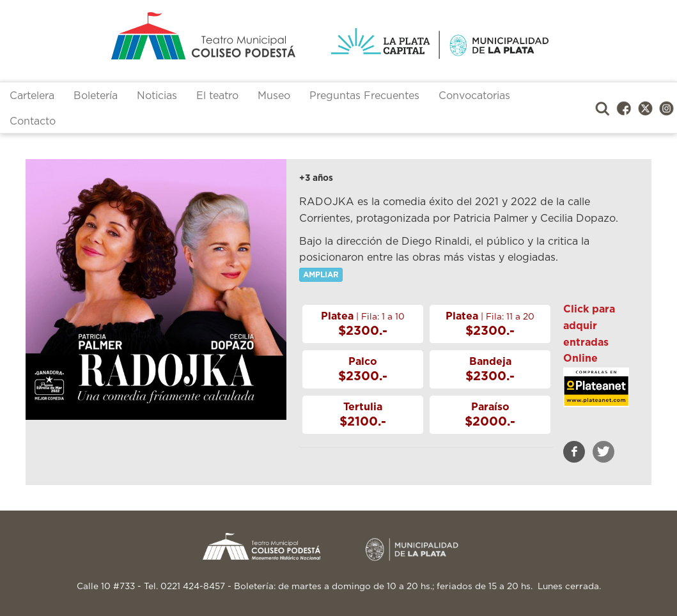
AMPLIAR (321, 275)
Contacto (33, 121)
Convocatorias (474, 96)
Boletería (96, 96)
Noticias (157, 96)
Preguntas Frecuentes (364, 96)
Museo (274, 96)
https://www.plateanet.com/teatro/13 (596, 399)
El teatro (217, 96)
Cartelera (32, 96)
